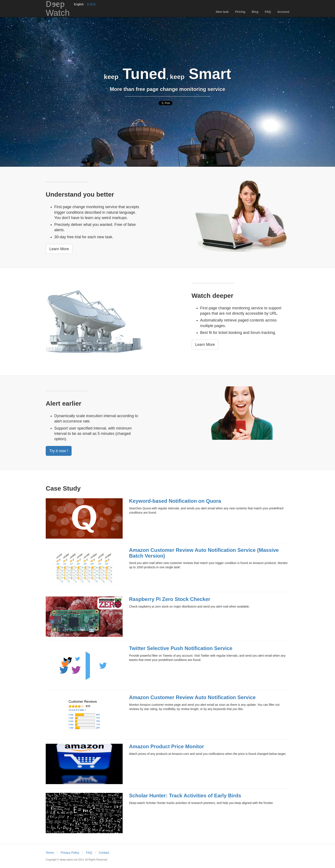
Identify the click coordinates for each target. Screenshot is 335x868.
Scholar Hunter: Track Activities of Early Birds (185, 796)
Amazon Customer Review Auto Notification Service (192, 697)
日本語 (91, 4)
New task (222, 12)
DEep (58, 9)
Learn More (59, 249)
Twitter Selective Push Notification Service (181, 648)
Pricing (240, 12)
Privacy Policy (70, 853)
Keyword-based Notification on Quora (175, 501)
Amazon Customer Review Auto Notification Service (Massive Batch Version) (204, 553)
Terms (50, 853)
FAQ (268, 12)
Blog (255, 12)
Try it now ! (59, 451)
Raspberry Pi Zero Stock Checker (170, 599)
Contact (104, 853)
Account (283, 12)
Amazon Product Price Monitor (167, 746)
